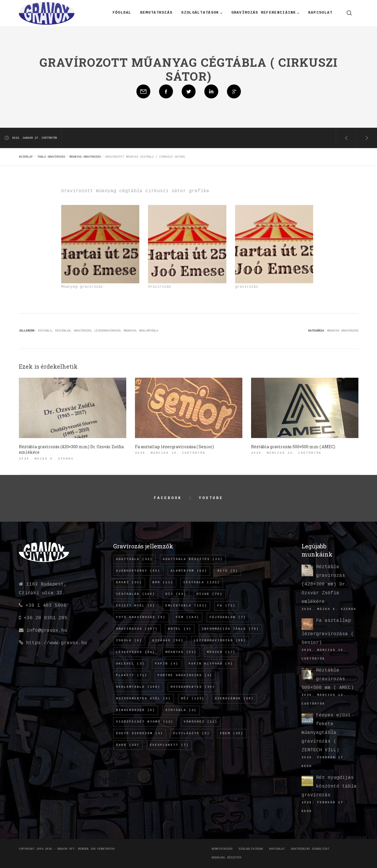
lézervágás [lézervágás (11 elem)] (136, 652)
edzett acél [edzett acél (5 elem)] (136, 606)
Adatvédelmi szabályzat (310, 849)
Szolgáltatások (251, 849)
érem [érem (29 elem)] (232, 734)
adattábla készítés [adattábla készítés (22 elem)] (193, 559)
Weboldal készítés (226, 858)
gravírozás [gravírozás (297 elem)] (137, 629)
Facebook (168, 498)
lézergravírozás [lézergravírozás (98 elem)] (220, 641)
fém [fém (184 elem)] (188, 617)
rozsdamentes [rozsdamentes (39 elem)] (193, 687)
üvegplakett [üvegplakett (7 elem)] (169, 745)
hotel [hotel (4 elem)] (180, 629)
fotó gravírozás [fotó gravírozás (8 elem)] (141, 617)
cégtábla (45, 331)
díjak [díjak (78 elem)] (210, 594)
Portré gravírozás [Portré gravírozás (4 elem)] (185, 676)
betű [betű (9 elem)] (228, 571)
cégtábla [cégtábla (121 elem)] (202, 583)
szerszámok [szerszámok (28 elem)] (234, 699)
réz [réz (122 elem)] (193, 699)
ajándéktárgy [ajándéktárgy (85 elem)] (138, 571)
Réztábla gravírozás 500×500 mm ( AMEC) (328, 679)
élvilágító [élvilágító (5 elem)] (192, 734)
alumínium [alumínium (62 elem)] (189, 571)
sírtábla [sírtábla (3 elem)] (181, 710)
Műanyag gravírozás (343, 331)
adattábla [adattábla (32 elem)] (134, 559)
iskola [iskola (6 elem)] (129, 641)
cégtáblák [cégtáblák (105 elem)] (136, 594)
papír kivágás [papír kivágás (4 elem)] (211, 664)
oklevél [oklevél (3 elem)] (130, 664)
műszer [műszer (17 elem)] (221, 652)
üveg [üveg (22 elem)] (128, 745)
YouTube (211, 498)
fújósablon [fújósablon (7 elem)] (228, 617)
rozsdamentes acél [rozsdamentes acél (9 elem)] (144, 699)
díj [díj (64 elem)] (176, 594)
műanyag (130, 331)
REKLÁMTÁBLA (149, 331)
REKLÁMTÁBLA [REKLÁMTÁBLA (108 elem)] (138, 687)
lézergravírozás (107, 331)
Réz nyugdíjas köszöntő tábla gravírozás (329, 787)
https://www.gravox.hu (57, 643)
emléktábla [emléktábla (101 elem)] (186, 606)
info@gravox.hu (47, 631)
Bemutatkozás (222, 849)
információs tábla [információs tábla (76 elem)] (230, 629)
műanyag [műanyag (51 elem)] (181, 652)
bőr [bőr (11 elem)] (163, 583)
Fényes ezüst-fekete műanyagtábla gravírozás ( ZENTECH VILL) (328, 733)
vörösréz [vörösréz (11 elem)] (201, 722)
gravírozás (82, 331)
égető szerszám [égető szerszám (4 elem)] (140, 734)
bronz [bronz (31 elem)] (129, 583)
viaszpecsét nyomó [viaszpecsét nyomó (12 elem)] (145, 722)
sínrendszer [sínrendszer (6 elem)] (136, 710)
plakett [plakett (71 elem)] (132, 676)
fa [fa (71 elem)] (227, 606)
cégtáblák (63, 331)
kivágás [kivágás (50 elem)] (168, 641)
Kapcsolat (277, 849)
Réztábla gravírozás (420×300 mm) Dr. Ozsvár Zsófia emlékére (325, 585)
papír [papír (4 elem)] (167, 664)
